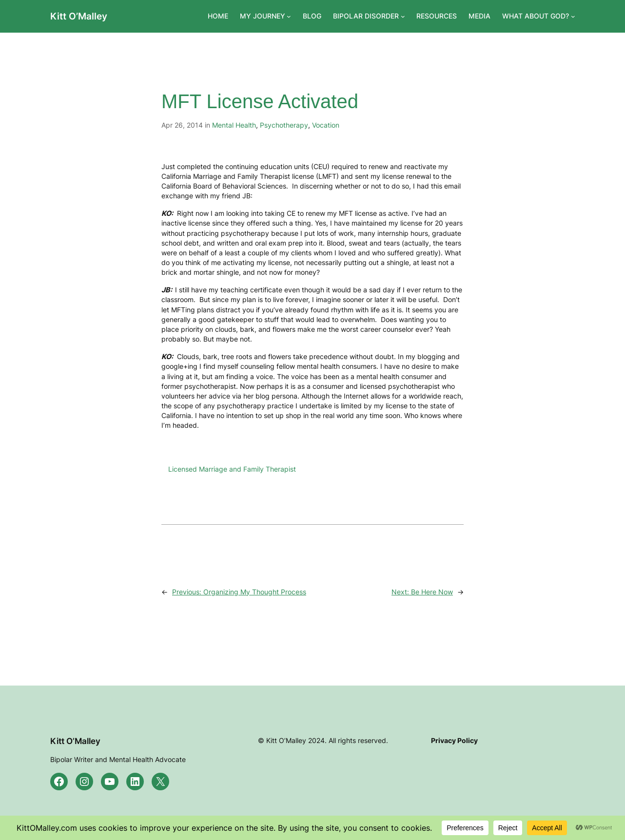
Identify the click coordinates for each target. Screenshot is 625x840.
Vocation (326, 125)
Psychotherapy (284, 125)
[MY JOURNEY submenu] (289, 16)
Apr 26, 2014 (182, 125)
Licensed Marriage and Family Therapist (232, 469)
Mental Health (234, 125)
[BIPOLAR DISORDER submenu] (403, 16)
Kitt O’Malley (79, 16)
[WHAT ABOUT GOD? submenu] (573, 16)
